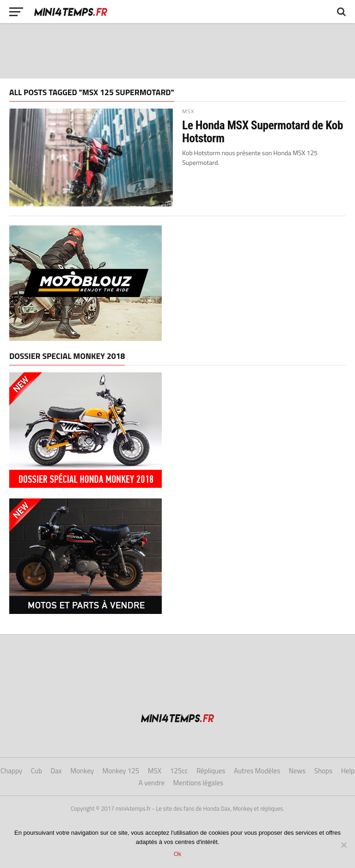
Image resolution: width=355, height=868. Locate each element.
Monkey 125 (121, 771)
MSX (155, 771)
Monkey (82, 771)
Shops (323, 771)
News (297, 771)
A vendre (152, 783)
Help (348, 771)
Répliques (211, 771)
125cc (179, 771)
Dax (56, 771)
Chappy (11, 771)
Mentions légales (199, 783)
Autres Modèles (257, 771)
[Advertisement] (177, 51)
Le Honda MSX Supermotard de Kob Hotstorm (263, 132)
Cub (37, 771)
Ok (178, 854)
